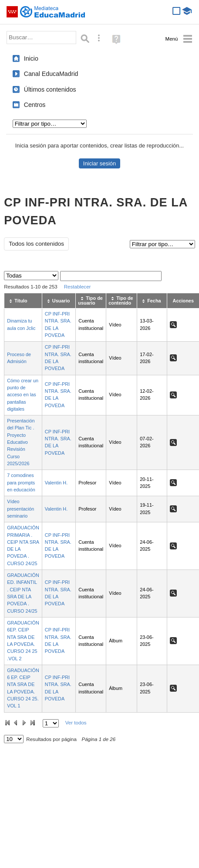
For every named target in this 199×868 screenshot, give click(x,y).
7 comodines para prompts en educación (21, 482)
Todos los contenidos (36, 244)
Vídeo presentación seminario (20, 509)
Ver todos (76, 723)
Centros (35, 105)
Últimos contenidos (50, 89)
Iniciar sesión (99, 163)
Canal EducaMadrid (51, 74)
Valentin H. (56, 483)
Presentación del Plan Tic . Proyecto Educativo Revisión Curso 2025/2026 (21, 442)
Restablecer (78, 287)
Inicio (31, 58)
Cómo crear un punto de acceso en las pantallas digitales (23, 395)
